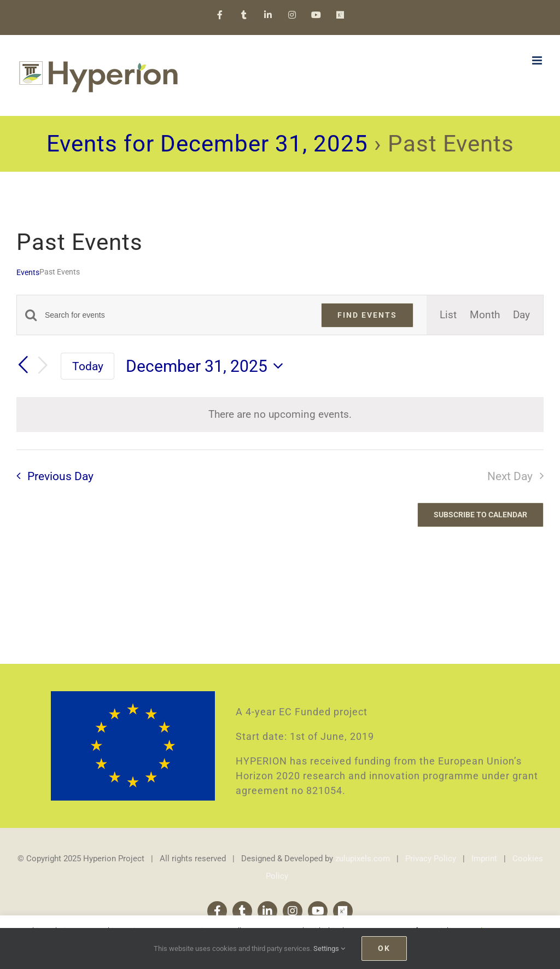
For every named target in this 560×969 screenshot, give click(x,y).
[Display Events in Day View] (521, 315)
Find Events (367, 315)
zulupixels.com (363, 859)
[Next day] (43, 366)
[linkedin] (267, 911)
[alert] (280, 415)
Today (88, 366)
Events (28, 272)
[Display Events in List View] (448, 315)
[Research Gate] (343, 911)
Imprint (484, 859)
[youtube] (318, 911)
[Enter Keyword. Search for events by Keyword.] (176, 315)
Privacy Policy (431, 859)
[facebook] (217, 911)
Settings (329, 948)
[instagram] (293, 911)
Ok (384, 948)
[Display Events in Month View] (485, 315)
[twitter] (242, 911)
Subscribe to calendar (480, 515)
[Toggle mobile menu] (538, 60)
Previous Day (60, 476)
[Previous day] (23, 365)
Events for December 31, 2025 (207, 144)
